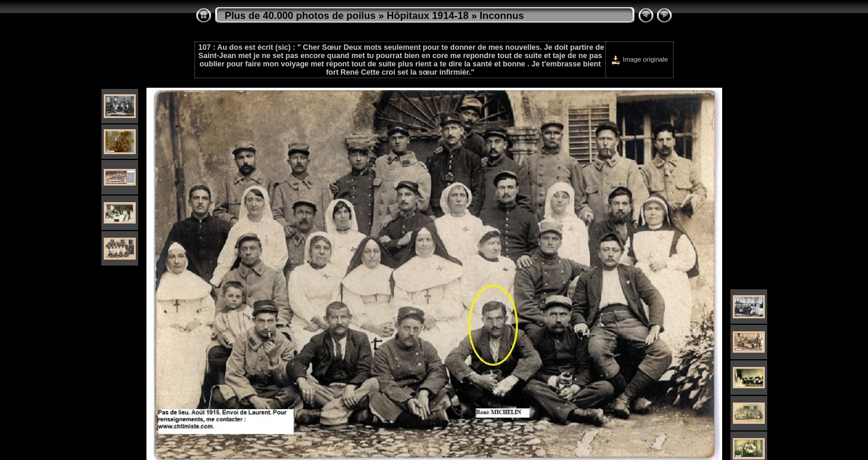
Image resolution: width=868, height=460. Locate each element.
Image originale (639, 59)
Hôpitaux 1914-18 (427, 16)
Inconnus (502, 16)
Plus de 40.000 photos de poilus (300, 16)
